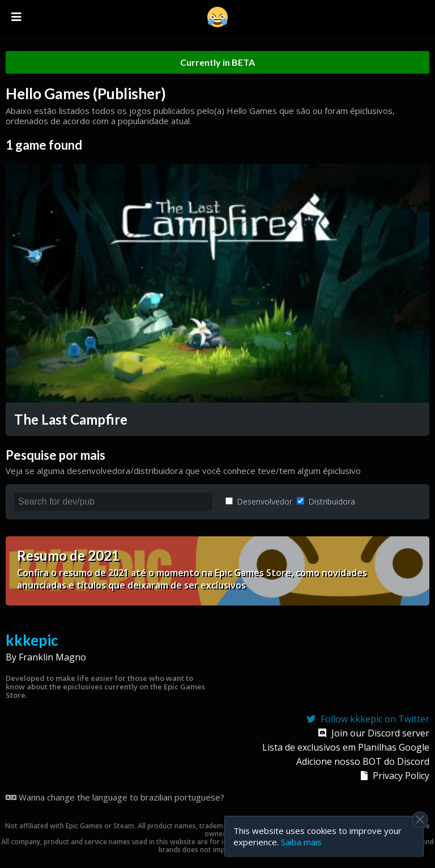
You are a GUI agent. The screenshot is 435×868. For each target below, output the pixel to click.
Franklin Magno (52, 657)
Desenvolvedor (259, 501)
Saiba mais (301, 842)
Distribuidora (326, 501)
